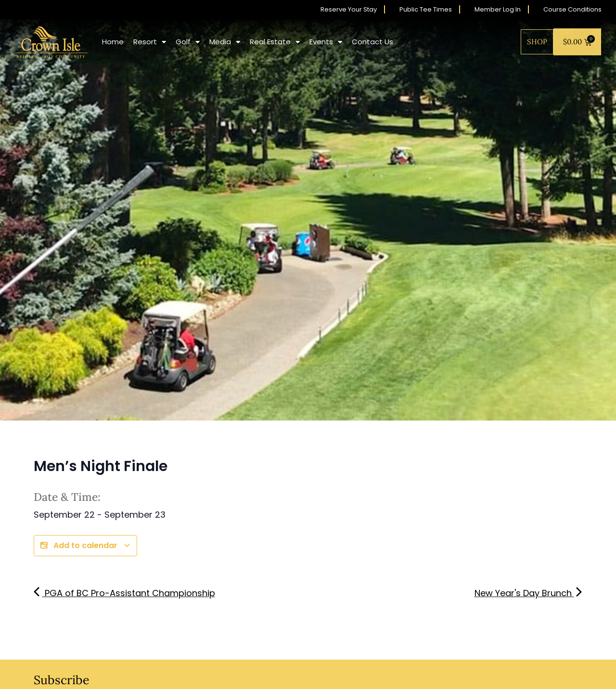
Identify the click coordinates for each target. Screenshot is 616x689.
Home (113, 42)
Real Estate (275, 42)
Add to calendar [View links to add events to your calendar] (85, 546)
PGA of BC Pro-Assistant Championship (124, 593)
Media (225, 42)
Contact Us (372, 42)
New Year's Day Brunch (529, 593)
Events (326, 42)
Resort (150, 42)
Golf (188, 42)
